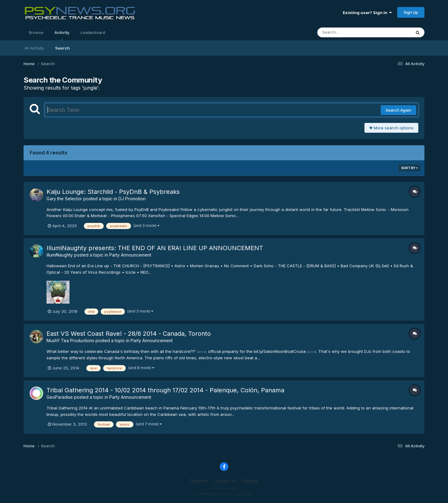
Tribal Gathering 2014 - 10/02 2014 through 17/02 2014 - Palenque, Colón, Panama (165, 390)
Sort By (409, 168)
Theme (199, 481)
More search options (391, 128)
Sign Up (411, 12)
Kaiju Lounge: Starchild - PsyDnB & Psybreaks (113, 192)
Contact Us (225, 481)
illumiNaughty (60, 255)
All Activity (34, 48)
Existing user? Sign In (367, 13)
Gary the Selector (64, 199)
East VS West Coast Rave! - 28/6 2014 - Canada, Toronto (129, 334)
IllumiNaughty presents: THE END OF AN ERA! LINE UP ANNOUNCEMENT (155, 248)
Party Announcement (130, 255)
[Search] (347, 32)
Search (62, 48)
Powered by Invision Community (224, 494)
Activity (62, 35)
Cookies (250, 481)
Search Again (398, 110)
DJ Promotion (132, 199)
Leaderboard (93, 32)
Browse (36, 32)
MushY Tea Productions (70, 340)
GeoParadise (60, 397)
